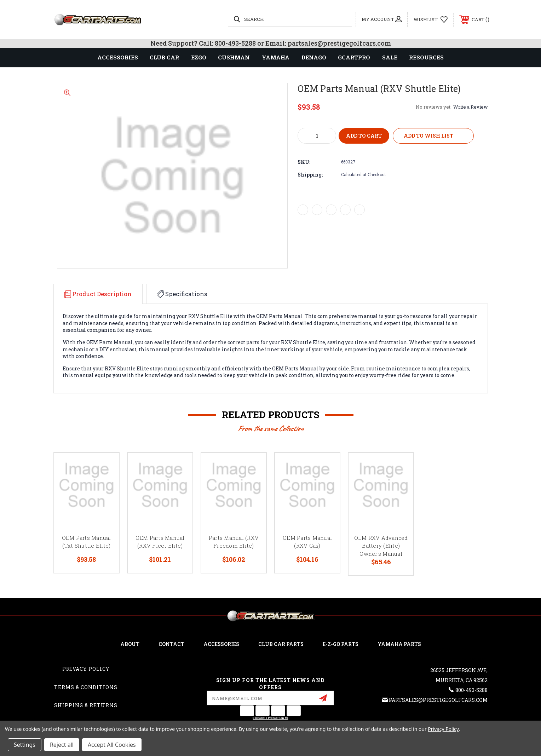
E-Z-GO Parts (341, 644)
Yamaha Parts (399, 644)
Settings (25, 745)
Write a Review (471, 107)
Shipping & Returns (86, 705)
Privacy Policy (86, 669)
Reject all (62, 745)
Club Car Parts (281, 644)
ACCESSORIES (221, 644)
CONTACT (171, 644)
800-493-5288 (235, 43)
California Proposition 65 (270, 718)
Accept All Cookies (112, 745)
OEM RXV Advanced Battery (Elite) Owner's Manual (381, 546)
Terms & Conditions (86, 687)
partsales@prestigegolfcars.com (339, 43)
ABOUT (130, 644)
